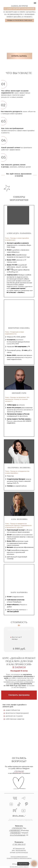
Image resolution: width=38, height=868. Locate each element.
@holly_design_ (19, 816)
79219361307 (15, 831)
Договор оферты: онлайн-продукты (19, 867)
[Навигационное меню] (35, 3)
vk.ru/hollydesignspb (18, 835)
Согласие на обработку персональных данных (19, 858)
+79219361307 (19, 771)
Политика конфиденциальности (19, 857)
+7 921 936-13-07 (19, 844)
